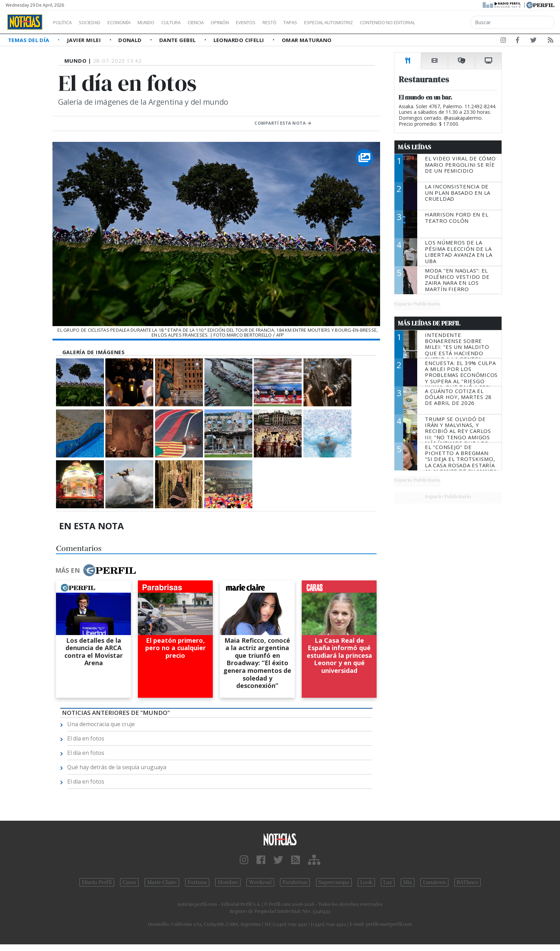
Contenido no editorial (447, 22)
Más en (96, 570)
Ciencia (220, 22)
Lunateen (434, 882)
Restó (306, 22)
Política (65, 22)
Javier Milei (85, 40)
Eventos (279, 22)
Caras (129, 882)
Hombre (228, 882)
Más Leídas (415, 147)
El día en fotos (86, 738)
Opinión (248, 22)
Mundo (162, 22)
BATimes (467, 882)
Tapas (330, 22)
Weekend (260, 882)
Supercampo (334, 882)
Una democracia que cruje (101, 724)
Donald (131, 40)
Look (366, 882)
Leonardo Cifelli (240, 40)
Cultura (191, 22)
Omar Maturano (307, 40)
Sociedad (97, 22)
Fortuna (197, 882)
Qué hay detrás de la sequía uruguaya (117, 767)
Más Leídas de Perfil (429, 323)
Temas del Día (29, 40)
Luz (388, 882)
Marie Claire (162, 882)
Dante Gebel (178, 40)
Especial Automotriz (375, 22)
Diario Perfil (97, 882)
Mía (408, 882)
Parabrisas (295, 882)
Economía (131, 22)
